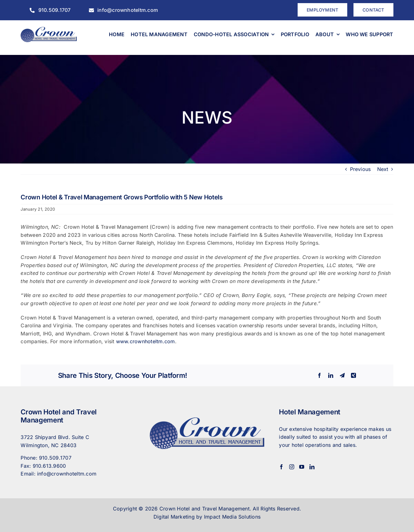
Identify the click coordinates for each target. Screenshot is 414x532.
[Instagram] (292, 467)
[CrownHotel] (49, 29)
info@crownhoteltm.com (67, 474)
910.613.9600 (49, 466)
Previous (360, 169)
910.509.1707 (55, 458)
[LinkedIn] (312, 467)
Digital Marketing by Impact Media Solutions (207, 517)
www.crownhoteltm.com (146, 341)
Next (383, 169)
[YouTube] (302, 467)
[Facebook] (281, 467)
